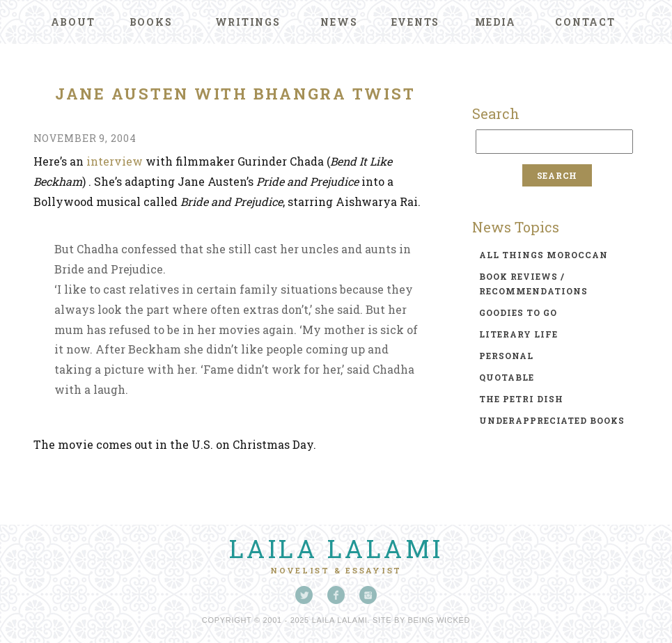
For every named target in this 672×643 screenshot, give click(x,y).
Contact (585, 22)
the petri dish (521, 399)
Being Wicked (439, 620)
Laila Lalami (336, 548)
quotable (507, 377)
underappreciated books (552, 420)
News (339, 22)
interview (115, 161)
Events (416, 22)
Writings (248, 22)
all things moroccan (544, 255)
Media (495, 22)
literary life (518, 334)
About (73, 22)
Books (151, 22)
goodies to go (518, 312)
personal (506, 356)
